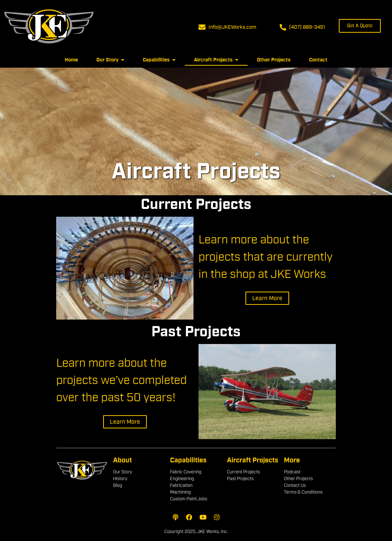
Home (71, 60)
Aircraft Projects (216, 60)
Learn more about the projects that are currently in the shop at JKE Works (266, 257)
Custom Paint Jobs (189, 499)
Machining (180, 492)
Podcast (292, 472)
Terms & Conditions (303, 492)
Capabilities (159, 60)
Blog (118, 485)
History (120, 479)
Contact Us (295, 485)
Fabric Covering (186, 472)
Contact (318, 60)
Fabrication (181, 485)
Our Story (110, 60)
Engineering (182, 479)
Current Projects (243, 472)
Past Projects (240, 479)
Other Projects (274, 60)
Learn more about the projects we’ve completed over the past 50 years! (121, 380)
